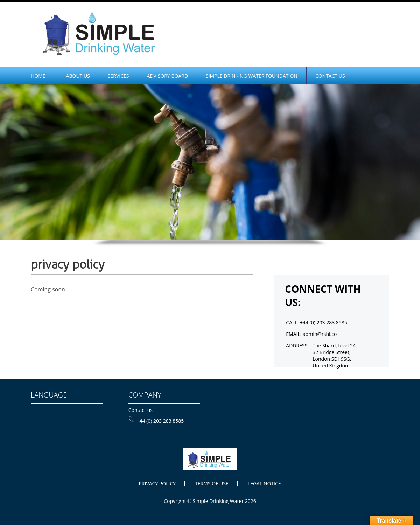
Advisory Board (167, 76)
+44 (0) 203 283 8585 (156, 421)
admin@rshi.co (320, 334)
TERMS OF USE (212, 483)
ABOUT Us (78, 76)
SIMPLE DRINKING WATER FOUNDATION (252, 76)
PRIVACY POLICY (157, 483)
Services (118, 76)
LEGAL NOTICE (264, 483)
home (38, 76)
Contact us (141, 410)
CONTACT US (330, 76)
